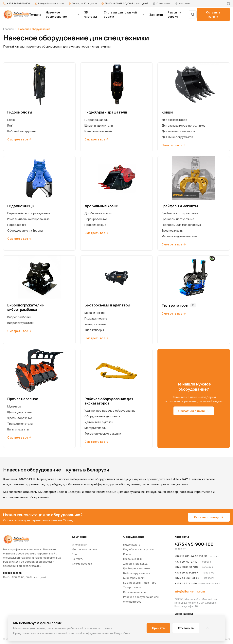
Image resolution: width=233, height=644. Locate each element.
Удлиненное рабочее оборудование (110, 411)
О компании (80, 545)
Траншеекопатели (20, 424)
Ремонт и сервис (174, 14)
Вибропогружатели (21, 323)
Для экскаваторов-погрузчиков (184, 125)
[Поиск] (193, 14)
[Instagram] (228, 4)
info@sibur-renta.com (51, 3)
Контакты (78, 559)
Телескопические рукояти (103, 434)
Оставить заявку (213, 14)
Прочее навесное (134, 592)
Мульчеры (14, 406)
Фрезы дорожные (20, 418)
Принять (158, 628)
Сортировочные (96, 219)
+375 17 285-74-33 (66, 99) (191, 556)
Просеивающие (95, 225)
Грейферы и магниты (136, 568)
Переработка (17, 225)
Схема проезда (82, 564)
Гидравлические (96, 318)
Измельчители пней (98, 131)
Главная (8, 29)
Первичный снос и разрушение (29, 213)
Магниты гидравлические (179, 236)
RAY (10, 125)
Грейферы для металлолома (181, 225)
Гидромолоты (132, 545)
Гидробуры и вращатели (139, 549)
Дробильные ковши (98, 213)
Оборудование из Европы (25, 230)
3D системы (91, 14)
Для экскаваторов (174, 120)
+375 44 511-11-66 (186, 583)
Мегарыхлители (95, 428)
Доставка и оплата (84, 549)
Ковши (127, 554)
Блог (75, 554)
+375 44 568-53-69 (187, 578)
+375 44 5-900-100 (18, 3)
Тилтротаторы (132, 587)
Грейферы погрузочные (178, 219)
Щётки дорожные (20, 412)
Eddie (11, 120)
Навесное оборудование (63, 14)
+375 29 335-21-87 (186, 572)
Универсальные (95, 324)
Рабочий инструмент (22, 131)
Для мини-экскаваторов (178, 131)
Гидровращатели (96, 120)
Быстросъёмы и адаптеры (140, 583)
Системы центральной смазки (124, 14)
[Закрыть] (207, 628)
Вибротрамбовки (19, 317)
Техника (35, 15)
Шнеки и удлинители (99, 125)
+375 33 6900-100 (186, 567)
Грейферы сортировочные (180, 213)
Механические (95, 313)
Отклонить (186, 628)
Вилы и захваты (18, 429)
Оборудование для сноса (102, 416)
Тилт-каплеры (94, 330)
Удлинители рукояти (99, 422)
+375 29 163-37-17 (186, 562)
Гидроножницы (133, 559)
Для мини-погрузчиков (177, 137)
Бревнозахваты (172, 230)
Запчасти (156, 15)
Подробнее (122, 633)
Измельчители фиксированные (28, 219)
